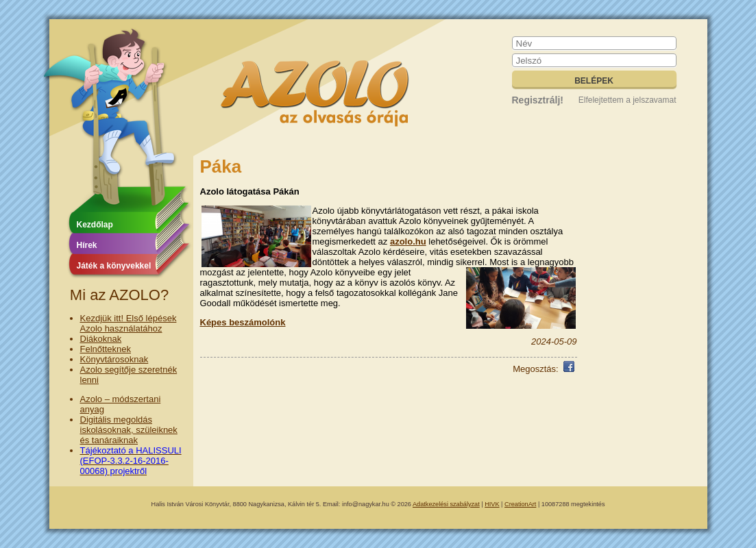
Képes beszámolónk (243, 322)
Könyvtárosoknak (114, 359)
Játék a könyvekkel (114, 266)
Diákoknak (101, 339)
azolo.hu (408, 241)
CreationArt (520, 504)
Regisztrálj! (538, 100)
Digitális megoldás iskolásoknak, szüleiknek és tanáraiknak (129, 430)
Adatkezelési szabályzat (446, 504)
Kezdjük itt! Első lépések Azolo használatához (129, 323)
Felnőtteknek (106, 349)
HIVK (492, 504)
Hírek (87, 245)
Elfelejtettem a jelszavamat (627, 100)
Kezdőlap (95, 225)
